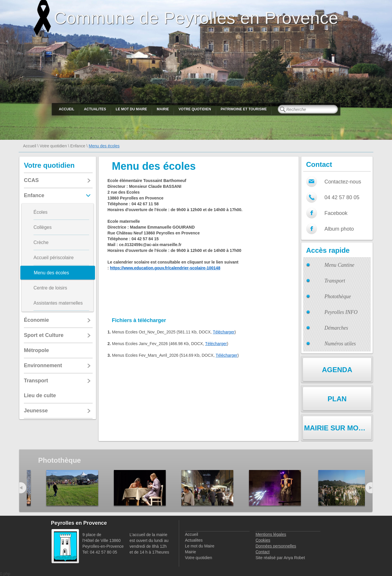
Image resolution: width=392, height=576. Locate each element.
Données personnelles (276, 546)
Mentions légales (271, 534)
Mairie (163, 109)
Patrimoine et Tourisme (244, 109)
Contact (262, 552)
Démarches (336, 328)
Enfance (78, 146)
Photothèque (338, 296)
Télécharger (224, 332)
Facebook (336, 213)
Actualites (95, 109)
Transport (335, 281)
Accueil (67, 109)
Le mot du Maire (131, 109)
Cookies (263, 540)
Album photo (339, 229)
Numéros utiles (340, 344)
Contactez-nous (343, 182)
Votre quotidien (195, 109)
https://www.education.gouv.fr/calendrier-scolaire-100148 (165, 268)
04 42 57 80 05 (342, 197)
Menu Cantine (339, 265)
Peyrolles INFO (341, 312)
